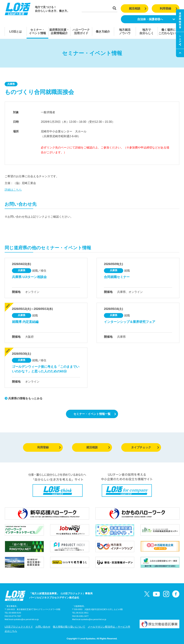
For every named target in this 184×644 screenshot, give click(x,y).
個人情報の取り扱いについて (69, 627)
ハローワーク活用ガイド (81, 31)
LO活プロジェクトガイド (19, 627)
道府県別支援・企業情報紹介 (59, 31)
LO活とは (16, 32)
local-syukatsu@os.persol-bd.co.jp (24, 619)
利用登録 (169, 8)
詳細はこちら (13, 190)
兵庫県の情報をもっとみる (24, 398)
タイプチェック (145, 447)
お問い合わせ (43, 627)
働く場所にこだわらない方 (168, 31)
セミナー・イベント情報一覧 (95, 414)
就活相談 (138, 8)
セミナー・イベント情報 (37, 31)
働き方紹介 (103, 32)
